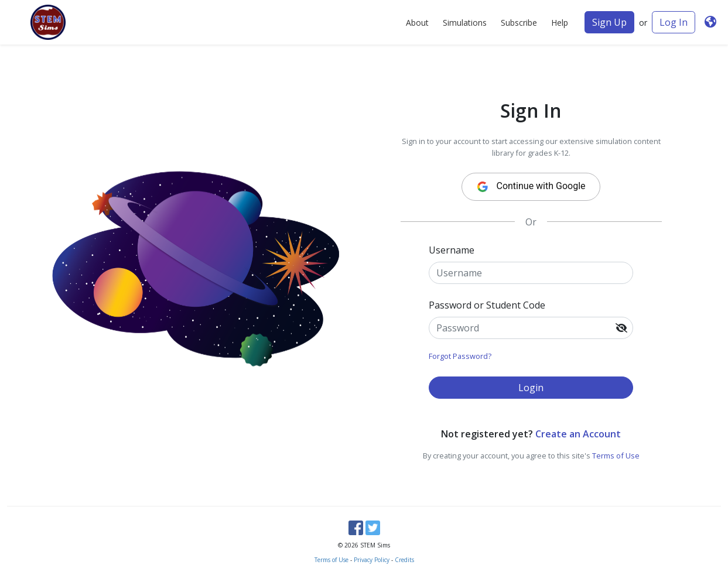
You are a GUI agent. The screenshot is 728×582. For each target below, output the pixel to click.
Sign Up (609, 22)
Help (560, 23)
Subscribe (519, 23)
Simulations (465, 23)
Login (531, 388)
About (417, 23)
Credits (404, 560)
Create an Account (578, 434)
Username (452, 250)
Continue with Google (527, 187)
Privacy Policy (372, 560)
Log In (674, 22)
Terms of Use (616, 456)
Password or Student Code (487, 305)
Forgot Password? (460, 356)
